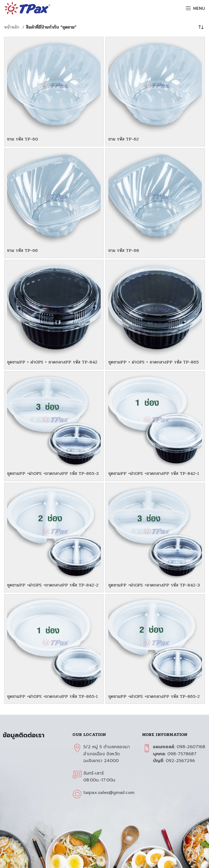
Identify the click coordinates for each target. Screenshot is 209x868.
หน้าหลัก (13, 27)
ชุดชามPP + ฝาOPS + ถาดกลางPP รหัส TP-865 (153, 362)
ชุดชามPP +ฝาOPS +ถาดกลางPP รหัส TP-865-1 (53, 696)
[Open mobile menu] (195, 8)
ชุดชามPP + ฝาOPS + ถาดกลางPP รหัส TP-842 (52, 362)
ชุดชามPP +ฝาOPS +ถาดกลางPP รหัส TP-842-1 (154, 473)
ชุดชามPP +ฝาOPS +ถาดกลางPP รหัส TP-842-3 (154, 585)
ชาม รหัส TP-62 (124, 139)
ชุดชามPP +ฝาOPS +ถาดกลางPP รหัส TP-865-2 (154, 696)
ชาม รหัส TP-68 (124, 250)
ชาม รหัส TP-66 (22, 250)
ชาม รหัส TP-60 (23, 139)
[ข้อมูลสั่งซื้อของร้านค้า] (201, 27)
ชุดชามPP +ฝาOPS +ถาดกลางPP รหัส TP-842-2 (53, 585)
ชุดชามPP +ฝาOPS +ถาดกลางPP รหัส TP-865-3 (53, 473)
